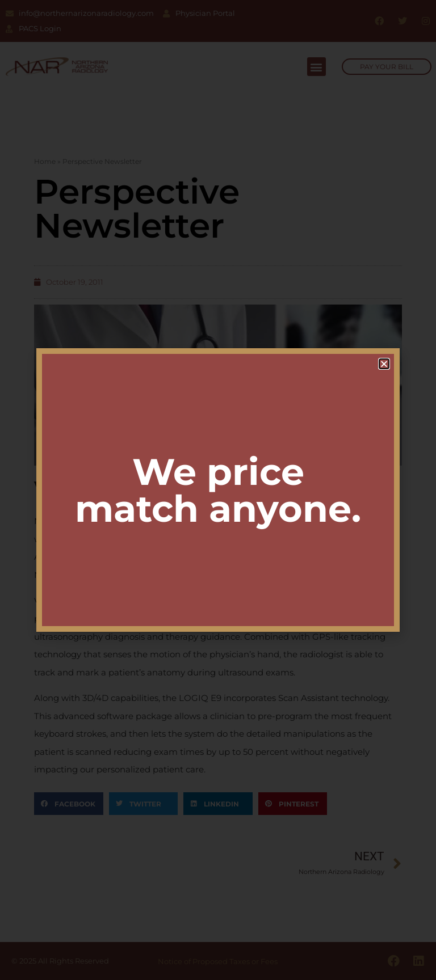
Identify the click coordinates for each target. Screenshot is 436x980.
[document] (218, 490)
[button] (384, 364)
